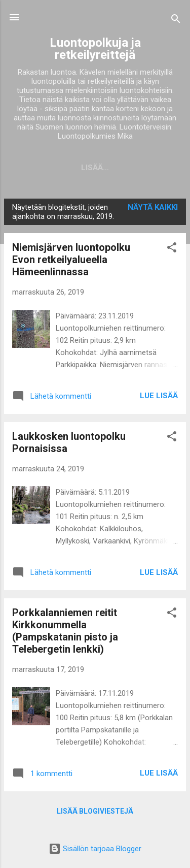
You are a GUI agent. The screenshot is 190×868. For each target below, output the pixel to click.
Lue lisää (159, 396)
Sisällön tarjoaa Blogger (95, 849)
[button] (172, 249)
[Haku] (176, 21)
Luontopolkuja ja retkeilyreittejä (95, 49)
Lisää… (131, 168)
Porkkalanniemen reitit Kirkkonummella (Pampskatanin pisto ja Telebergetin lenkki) (65, 631)
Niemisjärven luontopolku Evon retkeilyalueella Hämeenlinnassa (71, 260)
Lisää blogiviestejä (95, 811)
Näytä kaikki (153, 207)
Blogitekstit (72, 168)
